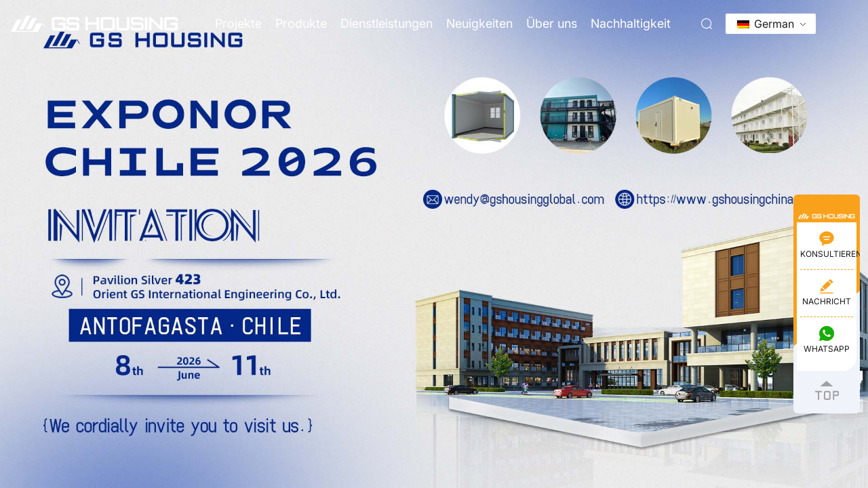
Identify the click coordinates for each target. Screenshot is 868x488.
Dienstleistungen (387, 23)
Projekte (238, 23)
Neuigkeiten (479, 23)
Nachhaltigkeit (631, 23)
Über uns (552, 23)
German (766, 24)
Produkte (301, 23)
